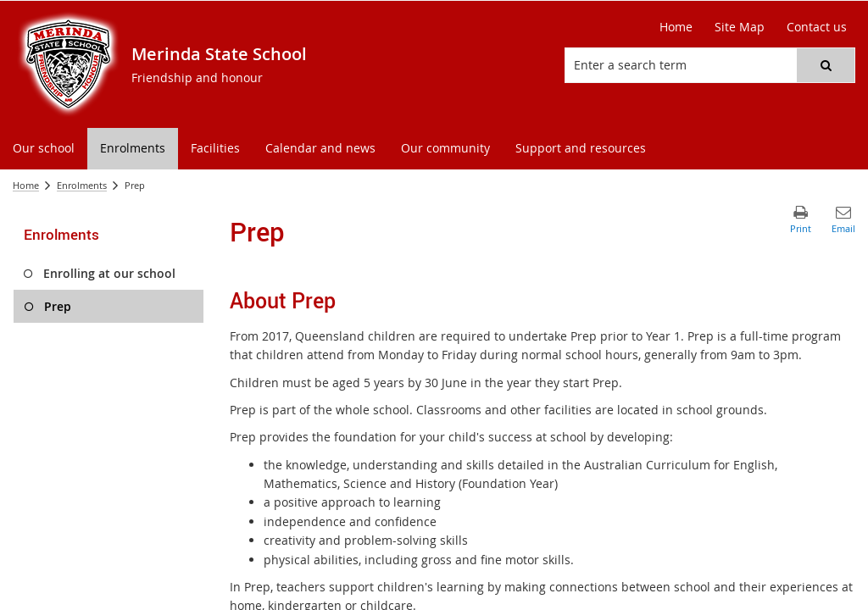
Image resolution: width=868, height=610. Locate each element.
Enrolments (82, 185)
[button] (826, 65)
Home (26, 185)
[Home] (676, 27)
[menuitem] (44, 149)
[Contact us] (817, 27)
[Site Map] (740, 27)
